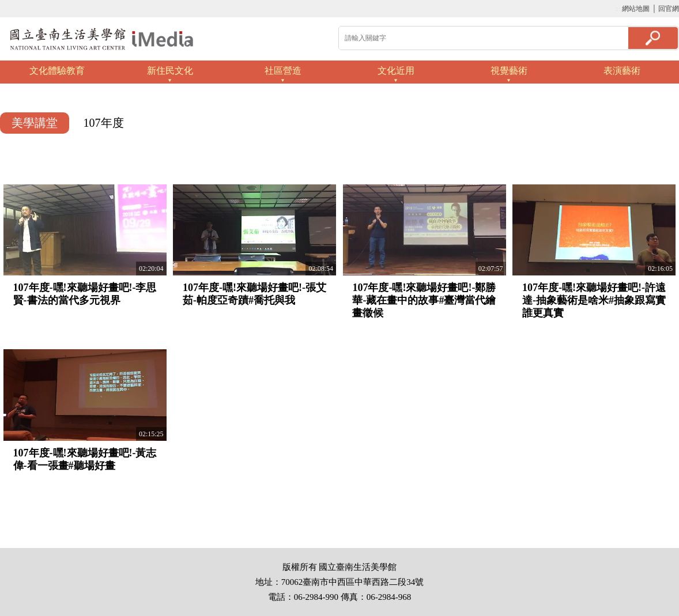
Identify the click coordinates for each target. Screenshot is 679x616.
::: (617, 9)
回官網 (669, 9)
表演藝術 (622, 71)
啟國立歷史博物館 (102, 39)
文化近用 (396, 71)
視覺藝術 (509, 71)
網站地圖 (636, 9)
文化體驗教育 (57, 71)
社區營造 (283, 71)
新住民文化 (170, 71)
